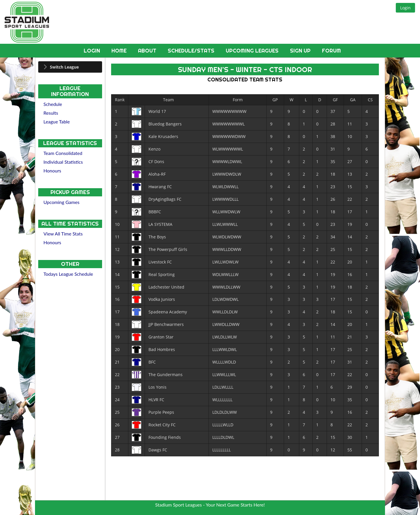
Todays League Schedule (68, 274)
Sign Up (301, 51)
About (148, 51)
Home (120, 51)
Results (51, 113)
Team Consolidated (63, 153)
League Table (57, 122)
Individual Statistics (63, 162)
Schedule (53, 104)
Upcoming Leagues (253, 51)
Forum (331, 51)
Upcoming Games (62, 202)
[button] (405, 8)
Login (93, 51)
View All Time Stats (63, 234)
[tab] (70, 67)
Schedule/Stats (192, 51)
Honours (52, 171)
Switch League (64, 67)
